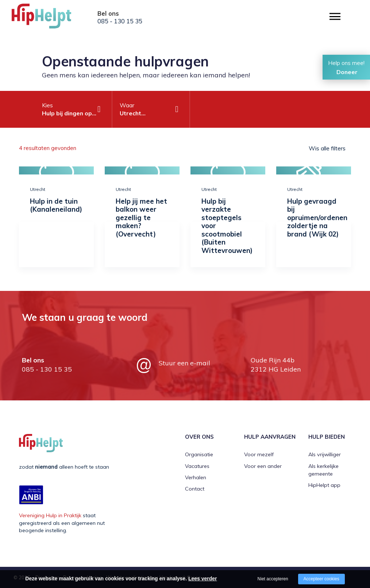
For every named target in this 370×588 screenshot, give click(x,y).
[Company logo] (48, 18)
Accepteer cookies (321, 579)
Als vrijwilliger (325, 454)
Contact (195, 489)
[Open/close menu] (335, 17)
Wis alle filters (327, 148)
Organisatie (199, 454)
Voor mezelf (259, 454)
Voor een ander (263, 466)
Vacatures (197, 466)
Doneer (347, 72)
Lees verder (203, 579)
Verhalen (196, 477)
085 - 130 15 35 (120, 21)
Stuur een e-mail (184, 363)
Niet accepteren (273, 579)
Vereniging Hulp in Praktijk (50, 515)
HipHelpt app (324, 485)
